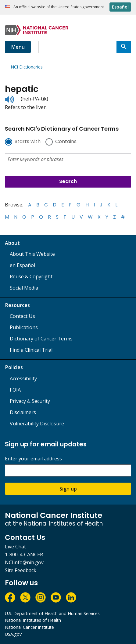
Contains (66, 142)
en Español (22, 265)
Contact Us (22, 316)
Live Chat (15, 547)
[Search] (124, 47)
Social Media (24, 288)
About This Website (32, 254)
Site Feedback (21, 570)
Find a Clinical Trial (31, 350)
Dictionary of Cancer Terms (41, 339)
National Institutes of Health (33, 620)
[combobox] (77, 47)
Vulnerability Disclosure (37, 424)
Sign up (68, 489)
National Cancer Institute (29, 627)
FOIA (15, 390)
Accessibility (23, 378)
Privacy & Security (30, 401)
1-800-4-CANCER (24, 554)
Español (120, 7)
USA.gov (13, 634)
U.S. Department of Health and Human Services (52, 613)
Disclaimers (23, 412)
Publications (24, 327)
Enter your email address (33, 459)
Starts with (28, 142)
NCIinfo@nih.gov (24, 562)
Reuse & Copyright (31, 276)
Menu (18, 47)
